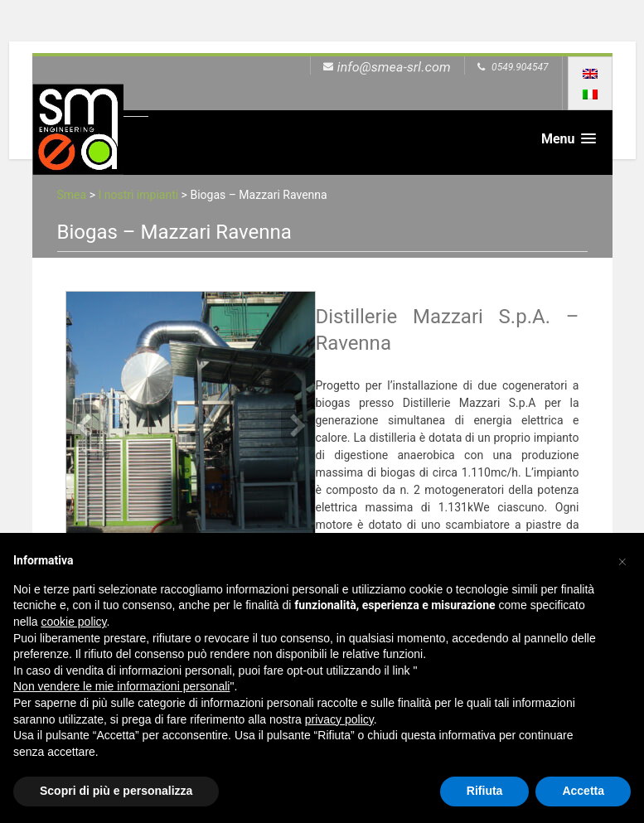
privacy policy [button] (339, 719)
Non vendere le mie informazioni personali (121, 686)
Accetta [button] (583, 791)
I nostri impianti (138, 195)
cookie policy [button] (73, 622)
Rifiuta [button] (485, 791)
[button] (622, 559)
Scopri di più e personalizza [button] (116, 791)
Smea (72, 195)
